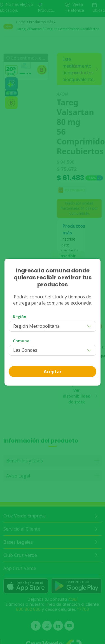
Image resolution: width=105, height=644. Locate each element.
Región (20, 317)
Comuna (21, 341)
